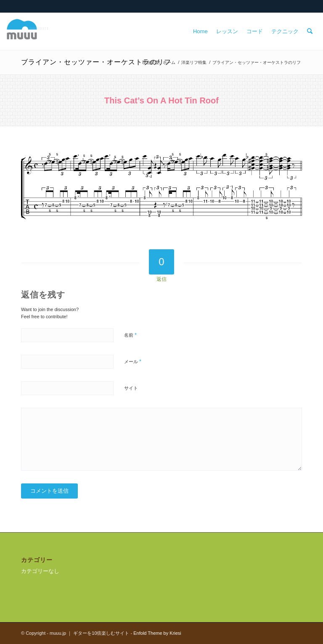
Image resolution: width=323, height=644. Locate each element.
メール (133, 361)
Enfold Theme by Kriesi (157, 633)
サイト (131, 388)
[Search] (310, 32)
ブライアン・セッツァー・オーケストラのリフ (96, 62)
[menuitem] (200, 32)
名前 (130, 335)
